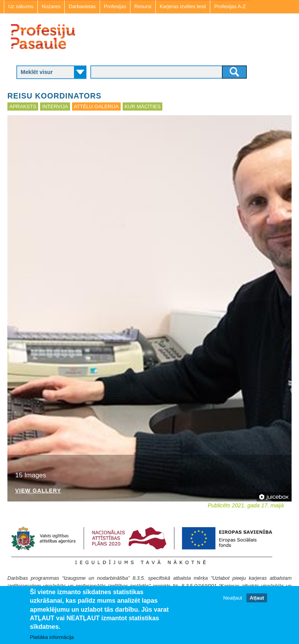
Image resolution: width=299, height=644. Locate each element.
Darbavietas (82, 6)
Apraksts (23, 106)
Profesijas (115, 6)
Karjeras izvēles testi (183, 6)
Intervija (55, 106)
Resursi (143, 6)
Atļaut (257, 598)
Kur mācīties (142, 106)
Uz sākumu (21, 6)
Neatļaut (232, 598)
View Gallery (38, 491)
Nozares (51, 6)
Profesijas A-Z (230, 6)
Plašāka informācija (52, 637)
